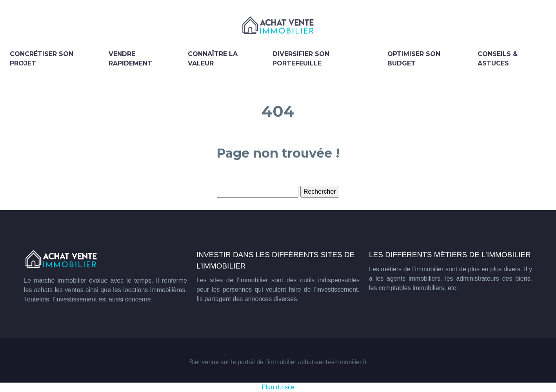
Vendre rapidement (130, 59)
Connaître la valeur (213, 59)
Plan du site (278, 387)
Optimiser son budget (414, 59)
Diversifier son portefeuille (301, 59)
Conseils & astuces (498, 59)
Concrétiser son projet (42, 59)
